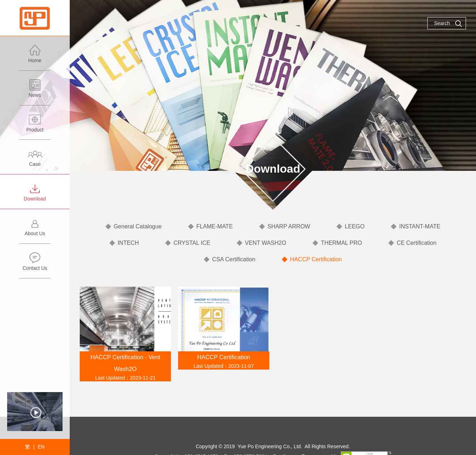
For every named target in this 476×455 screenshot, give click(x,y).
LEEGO (355, 226)
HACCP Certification (316, 259)
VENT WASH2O (266, 243)
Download (35, 196)
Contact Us (35, 265)
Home (35, 57)
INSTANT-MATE (420, 226)
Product (35, 127)
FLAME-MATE (215, 226)
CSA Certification (234, 259)
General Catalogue (138, 226)
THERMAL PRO (341, 243)
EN (41, 447)
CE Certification (416, 243)
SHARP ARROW (289, 226)
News (35, 92)
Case (35, 161)
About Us (35, 230)
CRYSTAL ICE (192, 243)
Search (448, 24)
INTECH (128, 243)
